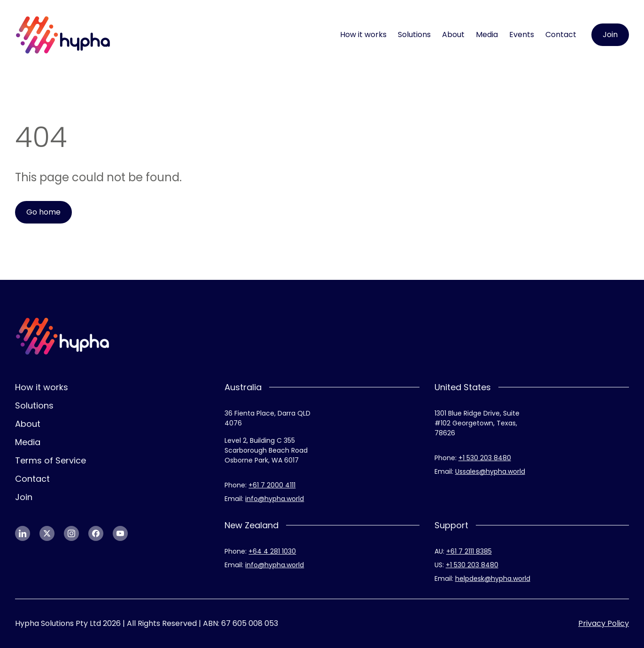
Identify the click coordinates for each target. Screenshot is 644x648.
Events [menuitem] (522, 35)
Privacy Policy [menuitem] (604, 623)
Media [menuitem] (487, 35)
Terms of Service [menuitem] (50, 460)
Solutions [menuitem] (414, 35)
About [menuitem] (453, 35)
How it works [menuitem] (363, 35)
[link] (63, 35)
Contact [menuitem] (561, 35)
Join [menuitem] (24, 497)
